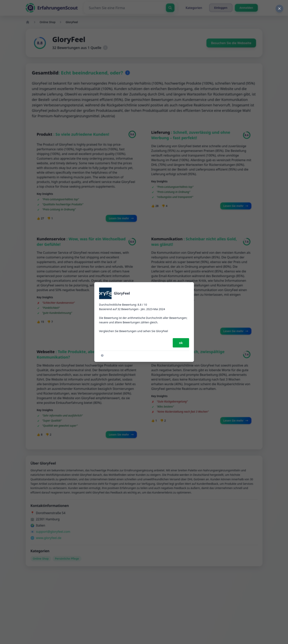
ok (181, 343)
